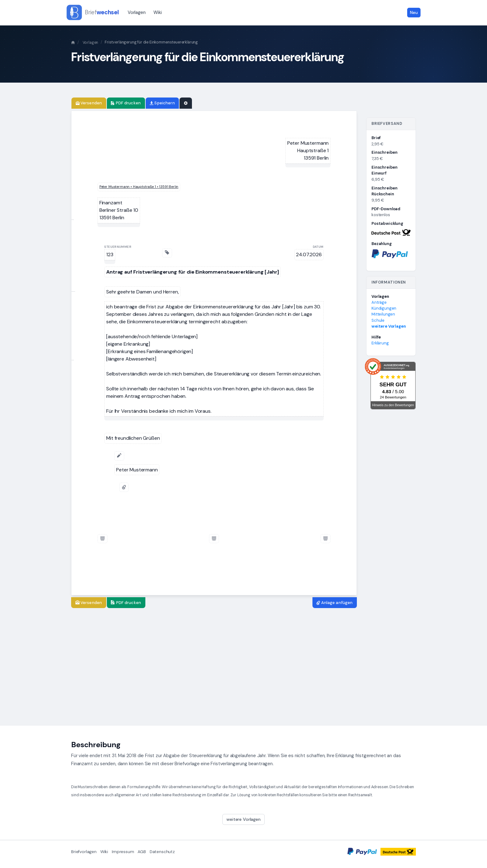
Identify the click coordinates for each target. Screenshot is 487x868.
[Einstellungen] (186, 103)
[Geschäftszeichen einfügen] (167, 253)
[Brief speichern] (162, 103)
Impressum (123, 852)
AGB (142, 852)
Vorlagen (137, 12)
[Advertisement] (243, 667)
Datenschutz (162, 852)
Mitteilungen (383, 314)
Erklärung (380, 343)
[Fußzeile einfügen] (102, 539)
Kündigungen (384, 308)
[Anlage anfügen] (124, 487)
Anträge (379, 302)
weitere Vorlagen (389, 326)
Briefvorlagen (84, 852)
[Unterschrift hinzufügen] (119, 456)
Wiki (157, 12)
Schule (378, 320)
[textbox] (308, 151)
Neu (414, 12)
